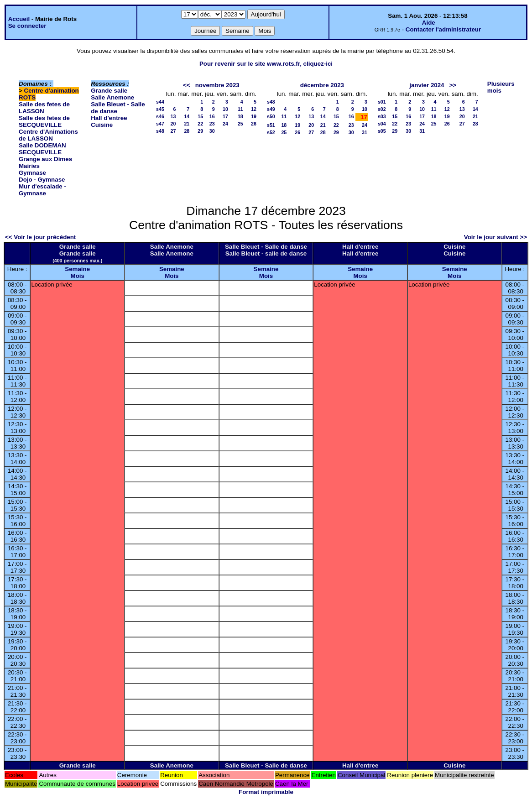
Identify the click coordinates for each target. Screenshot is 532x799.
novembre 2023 (217, 85)
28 (187, 131)
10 (225, 109)
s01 (382, 102)
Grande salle (109, 91)
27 (173, 131)
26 (254, 124)
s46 (160, 116)
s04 (382, 124)
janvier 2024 (427, 85)
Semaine (77, 269)
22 (200, 124)
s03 (382, 116)
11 (240, 109)
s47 (160, 124)
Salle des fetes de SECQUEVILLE (44, 121)
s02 (382, 109)
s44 (160, 102)
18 (240, 116)
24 (225, 124)
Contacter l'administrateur (443, 29)
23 (212, 124)
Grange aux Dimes (45, 159)
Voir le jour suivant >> (495, 237)
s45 (160, 109)
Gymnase (32, 173)
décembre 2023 (322, 85)
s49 (271, 109)
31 (365, 132)
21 (187, 124)
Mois (78, 276)
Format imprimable (266, 792)
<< (187, 85)
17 (225, 116)
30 (212, 131)
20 (173, 124)
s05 (382, 131)
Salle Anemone (112, 97)
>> (453, 85)
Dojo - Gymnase (42, 180)
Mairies (29, 166)
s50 (271, 116)
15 (200, 116)
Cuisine (102, 125)
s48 (160, 131)
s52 (271, 132)
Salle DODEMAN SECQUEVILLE (42, 149)
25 (240, 124)
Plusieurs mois (501, 87)
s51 (271, 125)
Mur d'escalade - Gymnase (42, 190)
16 (212, 116)
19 (254, 116)
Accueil (19, 19)
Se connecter (27, 26)
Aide (429, 23)
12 (254, 109)
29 (200, 131)
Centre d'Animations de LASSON (48, 135)
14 (187, 116)
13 (173, 116)
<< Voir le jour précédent (40, 237)
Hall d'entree (109, 118)
